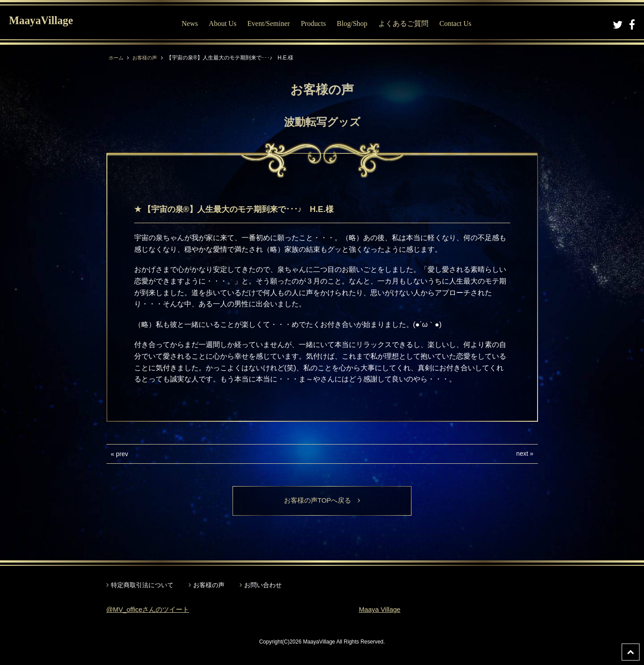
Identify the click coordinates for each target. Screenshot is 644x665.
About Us (225, 23)
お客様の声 (147, 58)
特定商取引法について (142, 586)
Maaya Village (381, 610)
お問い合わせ (263, 586)
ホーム (117, 58)
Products (315, 23)
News (192, 23)
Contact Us (458, 23)
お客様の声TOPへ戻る (322, 501)
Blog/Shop (354, 23)
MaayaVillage (49, 23)
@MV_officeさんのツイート (151, 610)
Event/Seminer (271, 23)
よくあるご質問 (406, 23)
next (522, 453)
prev (122, 454)
